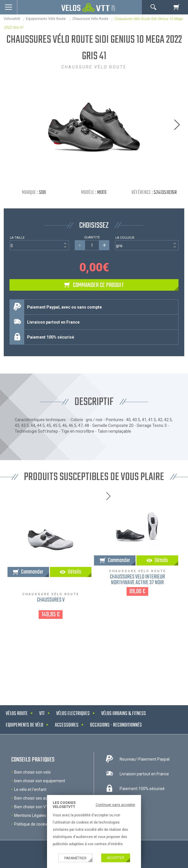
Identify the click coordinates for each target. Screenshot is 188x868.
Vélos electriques (73, 714)
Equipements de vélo (25, 725)
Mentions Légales (30, 815)
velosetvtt (12, 19)
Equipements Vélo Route (46, 19)
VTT (42, 714)
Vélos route (17, 714)
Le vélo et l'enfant (30, 789)
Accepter (116, 858)
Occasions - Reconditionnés (116, 725)
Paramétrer (75, 858)
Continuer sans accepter (115, 805)
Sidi (42, 193)
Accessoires (67, 725)
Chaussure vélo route (90, 19)
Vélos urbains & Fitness (124, 714)
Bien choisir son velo (32, 772)
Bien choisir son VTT (33, 807)
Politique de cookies (32, 824)
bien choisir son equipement (40, 781)
